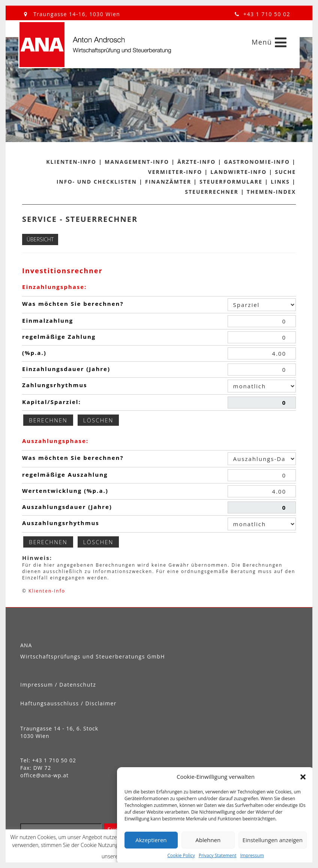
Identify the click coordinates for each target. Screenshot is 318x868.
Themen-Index (271, 192)
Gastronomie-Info (257, 162)
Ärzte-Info (196, 162)
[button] (303, 777)
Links (280, 182)
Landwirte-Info (238, 172)
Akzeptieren (151, 840)
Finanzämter (168, 182)
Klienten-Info (71, 162)
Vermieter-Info (175, 172)
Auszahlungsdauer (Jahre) (67, 507)
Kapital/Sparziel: (52, 402)
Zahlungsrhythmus (55, 385)
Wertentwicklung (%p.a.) (65, 491)
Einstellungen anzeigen (273, 840)
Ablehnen (208, 840)
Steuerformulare (231, 182)
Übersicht (40, 239)
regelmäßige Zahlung (59, 337)
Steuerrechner (212, 192)
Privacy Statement (218, 855)
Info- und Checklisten (97, 182)
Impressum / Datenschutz (58, 685)
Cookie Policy (181, 855)
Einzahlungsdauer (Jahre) (66, 369)
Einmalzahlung (48, 320)
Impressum (252, 855)
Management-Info (137, 162)
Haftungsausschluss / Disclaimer (68, 703)
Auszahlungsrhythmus (61, 523)
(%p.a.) (34, 353)
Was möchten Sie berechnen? (73, 304)
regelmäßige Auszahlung (65, 474)
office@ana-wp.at (44, 775)
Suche (285, 172)
